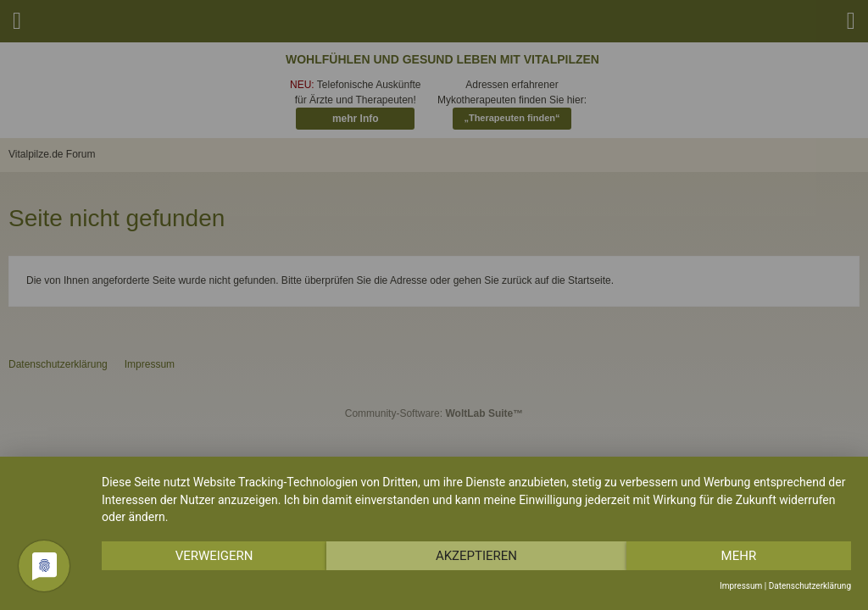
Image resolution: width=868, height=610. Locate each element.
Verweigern (214, 556)
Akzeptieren (476, 556)
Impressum (741, 586)
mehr (739, 556)
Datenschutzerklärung (810, 586)
